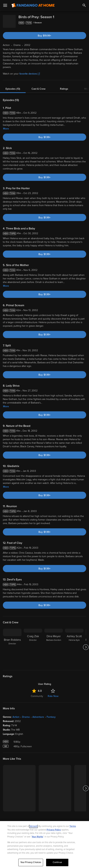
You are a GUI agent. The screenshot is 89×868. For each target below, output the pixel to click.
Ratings (64, 86)
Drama (26, 714)
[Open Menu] (5, 5)
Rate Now (53, 693)
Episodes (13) (13, 86)
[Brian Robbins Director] (12, 644)
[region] (44, 845)
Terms (73, 826)
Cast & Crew (38, 86)
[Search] (84, 5)
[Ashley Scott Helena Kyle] (74, 644)
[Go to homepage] (33, 5)
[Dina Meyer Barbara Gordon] (54, 644)
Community (37, 693)
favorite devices (30, 71)
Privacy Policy (54, 830)
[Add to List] (84, 23)
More (6, 126)
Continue (57, 862)
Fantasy (51, 714)
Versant (33, 826)
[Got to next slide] (86, 644)
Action (16, 714)
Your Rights (37, 837)
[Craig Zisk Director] (33, 644)
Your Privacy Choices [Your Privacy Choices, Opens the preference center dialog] (31, 862)
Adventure (38, 714)
